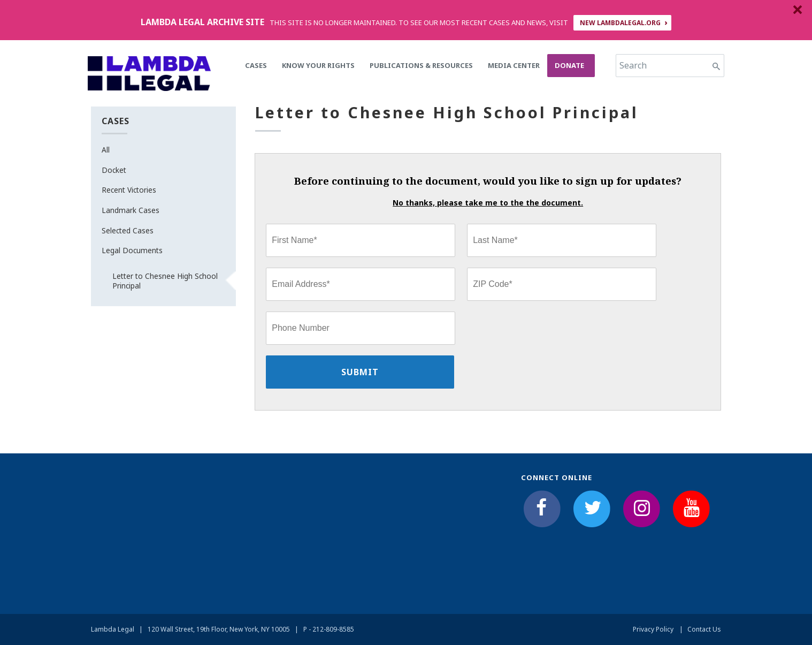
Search (633, 65)
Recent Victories (129, 190)
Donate (569, 65)
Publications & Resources (421, 65)
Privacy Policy (653, 629)
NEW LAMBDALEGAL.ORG (620, 23)
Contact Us (704, 629)
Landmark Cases (131, 210)
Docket (114, 170)
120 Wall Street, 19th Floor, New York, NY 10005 (219, 629)
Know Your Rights (318, 65)
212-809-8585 (333, 629)
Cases (256, 65)
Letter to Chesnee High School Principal (165, 281)
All (106, 150)
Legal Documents (132, 250)
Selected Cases (128, 230)
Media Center (514, 65)
